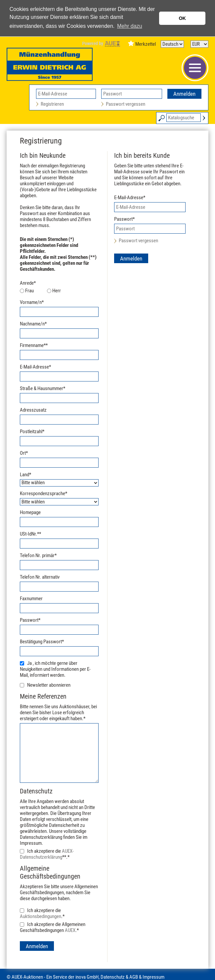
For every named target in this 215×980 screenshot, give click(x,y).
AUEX (70, 930)
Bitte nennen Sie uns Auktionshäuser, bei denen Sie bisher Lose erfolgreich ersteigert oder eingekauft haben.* (59, 707)
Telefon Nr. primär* (38, 555)
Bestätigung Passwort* (42, 642)
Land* (25, 475)
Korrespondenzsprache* (43, 493)
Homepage (30, 512)
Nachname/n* (33, 324)
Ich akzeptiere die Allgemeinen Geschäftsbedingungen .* (53, 927)
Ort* (24, 453)
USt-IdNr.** (30, 534)
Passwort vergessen (126, 104)
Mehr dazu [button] (130, 26)
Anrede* (28, 283)
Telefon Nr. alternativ (40, 577)
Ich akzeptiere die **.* (47, 854)
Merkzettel (146, 44)
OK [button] (182, 18)
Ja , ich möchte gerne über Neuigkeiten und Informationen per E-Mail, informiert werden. (55, 669)
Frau (29, 291)
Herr (57, 291)
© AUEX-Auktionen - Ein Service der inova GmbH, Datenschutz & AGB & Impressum (86, 977)
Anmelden (184, 94)
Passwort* (30, 620)
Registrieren (52, 104)
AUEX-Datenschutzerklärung (47, 854)
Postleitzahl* (32, 432)
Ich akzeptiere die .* (42, 913)
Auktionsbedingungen (41, 916)
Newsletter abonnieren (49, 685)
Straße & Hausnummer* (43, 388)
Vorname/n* (32, 302)
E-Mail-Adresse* (35, 367)
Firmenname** (34, 345)
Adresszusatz (33, 410)
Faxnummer (31, 599)
